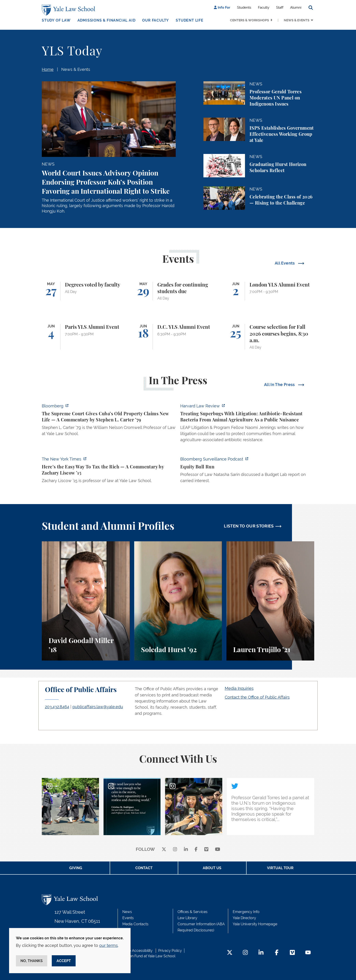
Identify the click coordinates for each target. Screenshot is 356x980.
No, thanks (32, 961)
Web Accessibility (138, 951)
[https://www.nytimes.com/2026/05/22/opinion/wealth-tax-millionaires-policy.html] (109, 471)
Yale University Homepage (255, 924)
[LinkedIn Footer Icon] (261, 953)
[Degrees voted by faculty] (86, 291)
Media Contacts (135, 924)
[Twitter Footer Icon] (230, 953)
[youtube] (218, 850)
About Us (212, 868)
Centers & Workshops (250, 20)
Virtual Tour (280, 868)
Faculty (264, 7)
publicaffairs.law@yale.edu (98, 707)
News (127, 912)
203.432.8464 (57, 707)
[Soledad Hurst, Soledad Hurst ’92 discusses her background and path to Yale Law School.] (178, 601)
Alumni (296, 7)
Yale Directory (244, 918)
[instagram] (175, 850)
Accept (64, 961)
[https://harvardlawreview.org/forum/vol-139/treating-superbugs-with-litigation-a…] (247, 424)
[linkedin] (186, 850)
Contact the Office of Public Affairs (257, 697)
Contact (144, 868)
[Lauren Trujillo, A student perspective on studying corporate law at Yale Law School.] (270, 601)
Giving (76, 868)
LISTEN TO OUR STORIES (249, 526)
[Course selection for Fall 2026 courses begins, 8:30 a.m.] (270, 337)
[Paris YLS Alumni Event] (86, 337)
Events (128, 918)
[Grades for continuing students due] (178, 291)
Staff (280, 7)
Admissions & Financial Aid (106, 20)
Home (48, 69)
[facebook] (196, 850)
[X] (164, 850)
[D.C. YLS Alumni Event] (178, 337)
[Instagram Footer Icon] (245, 953)
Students (244, 7)
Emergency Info (246, 912)
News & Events (297, 20)
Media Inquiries (239, 688)
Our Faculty (156, 20)
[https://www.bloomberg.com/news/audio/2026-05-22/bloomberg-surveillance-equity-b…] (247, 471)
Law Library (187, 918)
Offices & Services (193, 912)
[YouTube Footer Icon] (308, 953)
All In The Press (280, 385)
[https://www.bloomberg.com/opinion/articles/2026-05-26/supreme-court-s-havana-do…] (109, 421)
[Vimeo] (206, 850)
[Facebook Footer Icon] (277, 953)
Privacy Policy (170, 951)
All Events (285, 263)
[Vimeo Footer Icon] (292, 953)
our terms (109, 945)
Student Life (190, 20)
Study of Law (56, 20)
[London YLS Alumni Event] (270, 291)
